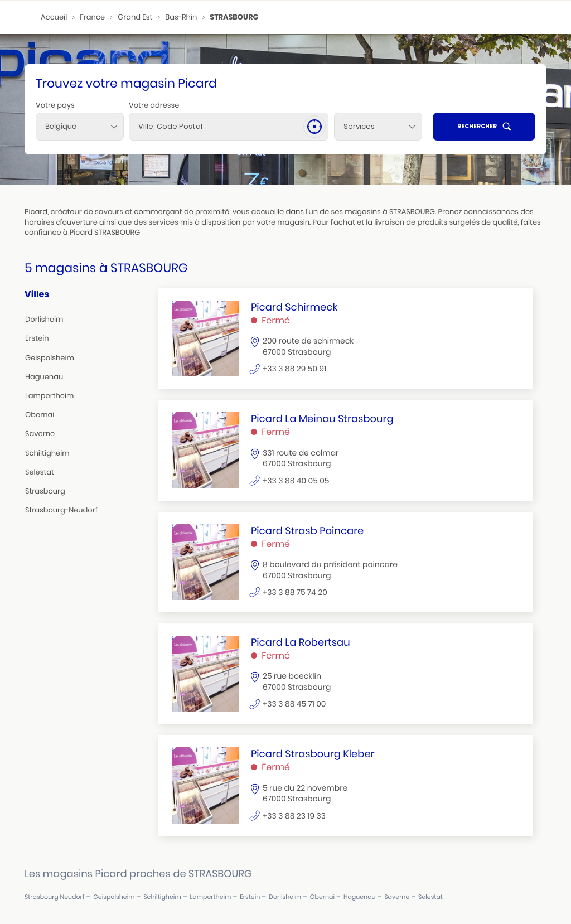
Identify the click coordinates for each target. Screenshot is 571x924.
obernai (40, 415)
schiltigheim (47, 453)
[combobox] (80, 127)
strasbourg (45, 491)
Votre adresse (154, 105)
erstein (37, 338)
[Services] (378, 127)
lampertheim (49, 396)
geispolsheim (50, 358)
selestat (40, 472)
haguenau (44, 377)
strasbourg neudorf (54, 897)
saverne (40, 434)
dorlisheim (44, 319)
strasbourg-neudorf (61, 510)
